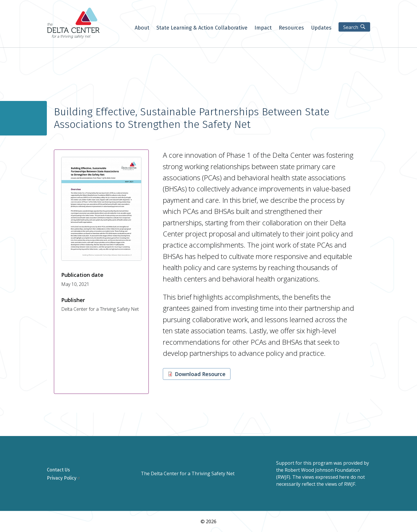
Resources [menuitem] (291, 28)
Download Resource (200, 374)
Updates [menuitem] (321, 28)
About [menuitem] (142, 28)
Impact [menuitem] (263, 28)
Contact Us (58, 470)
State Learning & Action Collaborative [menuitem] (202, 28)
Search (351, 27)
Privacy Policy (64, 478)
